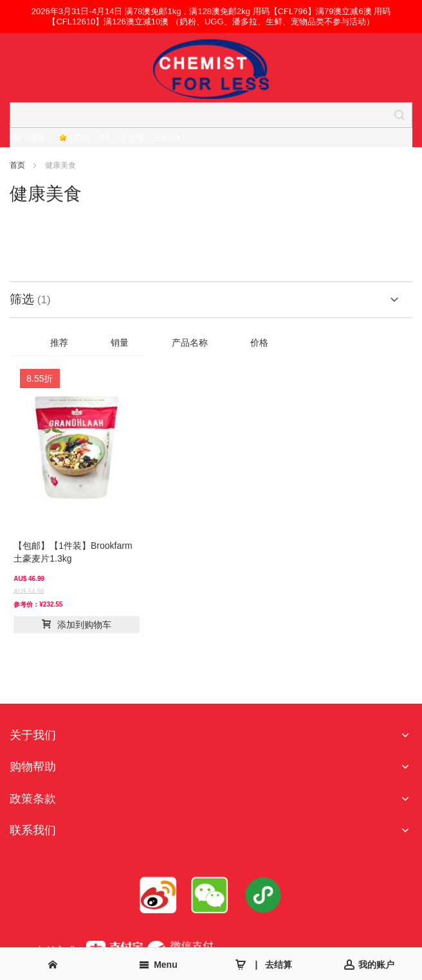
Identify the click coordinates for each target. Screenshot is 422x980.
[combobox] (211, 115)
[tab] (211, 300)
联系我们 (33, 830)
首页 (18, 165)
